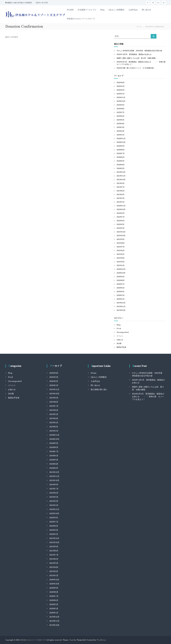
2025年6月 (121, 116)
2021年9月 (121, 239)
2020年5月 (121, 292)
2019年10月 (121, 310)
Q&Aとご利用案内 (116, 10)
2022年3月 (121, 228)
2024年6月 (121, 157)
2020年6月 (121, 288)
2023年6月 (121, 191)
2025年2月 (121, 131)
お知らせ (120, 340)
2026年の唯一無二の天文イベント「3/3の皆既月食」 (136, 68)
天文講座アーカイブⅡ (87, 10)
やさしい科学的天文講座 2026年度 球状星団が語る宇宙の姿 (139, 51)
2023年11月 (121, 176)
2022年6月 (121, 221)
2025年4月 (121, 124)
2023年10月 (121, 180)
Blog (102, 10)
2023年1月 (121, 202)
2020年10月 (121, 273)
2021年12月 (121, 232)
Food (119, 329)
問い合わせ (146, 10)
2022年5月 (121, 224)
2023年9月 (121, 183)
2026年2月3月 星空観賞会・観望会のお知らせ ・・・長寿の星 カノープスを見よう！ (148, 397)
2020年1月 (121, 299)
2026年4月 (121, 83)
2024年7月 (121, 153)
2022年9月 (121, 213)
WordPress (101, 640)
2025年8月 (121, 109)
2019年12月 (121, 303)
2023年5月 (121, 195)
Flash (71, 640)
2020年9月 (121, 277)
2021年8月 (121, 243)
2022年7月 (121, 217)
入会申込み (133, 10)
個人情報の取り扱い (99, 389)
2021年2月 (121, 262)
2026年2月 (121, 90)
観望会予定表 (121, 347)
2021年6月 (121, 251)
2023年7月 (121, 187)
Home (94, 373)
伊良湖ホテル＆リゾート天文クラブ (33, 640)
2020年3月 (121, 295)
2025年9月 (121, 105)
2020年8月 (121, 280)
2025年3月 (121, 127)
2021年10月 (121, 236)
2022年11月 (121, 206)
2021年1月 (121, 265)
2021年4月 (121, 258)
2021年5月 (121, 254)
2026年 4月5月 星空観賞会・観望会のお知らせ (134, 54)
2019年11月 (121, 307)
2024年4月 (121, 165)
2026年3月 (121, 86)
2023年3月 (121, 198)
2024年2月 (121, 168)
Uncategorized (123, 332)
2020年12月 (121, 269)
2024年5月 (121, 161)
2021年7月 (121, 247)
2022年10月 (121, 209)
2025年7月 (121, 112)
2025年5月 (120, 120)
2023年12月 (121, 172)
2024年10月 (121, 142)
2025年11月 (121, 97)
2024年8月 (121, 150)
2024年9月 (121, 146)
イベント (120, 336)
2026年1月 (121, 94)
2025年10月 (121, 101)
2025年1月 (121, 135)
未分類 (119, 343)
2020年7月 (121, 284)
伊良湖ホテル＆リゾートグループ (81, 19)
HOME (70, 10)
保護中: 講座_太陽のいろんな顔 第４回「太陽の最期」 (137, 58)
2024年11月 (121, 139)
